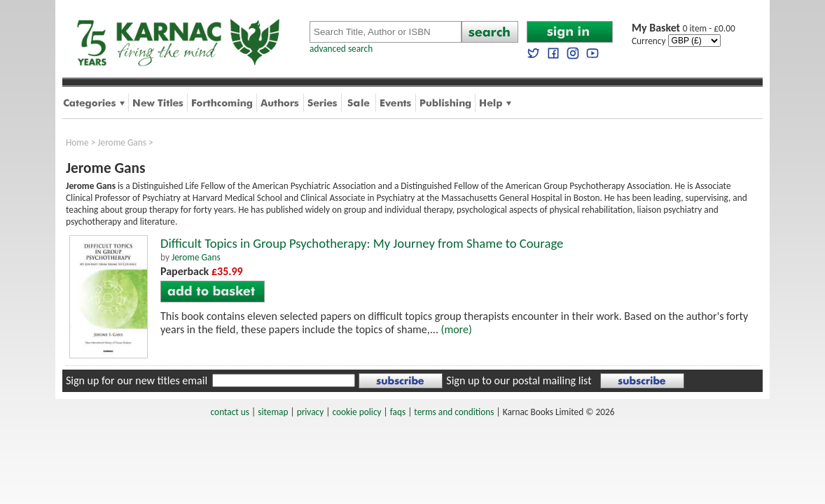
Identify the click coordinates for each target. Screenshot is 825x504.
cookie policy (356, 412)
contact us (230, 412)
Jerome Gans (122, 142)
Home (77, 142)
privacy (311, 412)
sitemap (273, 412)
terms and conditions (454, 412)
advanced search (341, 49)
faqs (398, 412)
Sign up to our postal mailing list (519, 380)
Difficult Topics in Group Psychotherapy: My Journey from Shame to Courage (362, 243)
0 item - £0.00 (684, 28)
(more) (457, 329)
